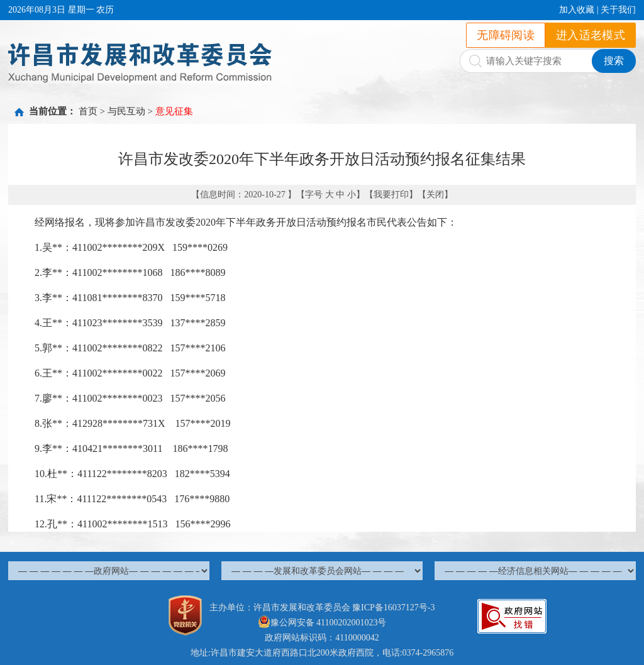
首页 (88, 111)
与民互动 (126, 111)
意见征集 (174, 111)
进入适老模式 (591, 35)
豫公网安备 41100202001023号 (322, 623)
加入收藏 (577, 10)
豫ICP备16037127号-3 (393, 607)
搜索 (614, 61)
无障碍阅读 (506, 35)
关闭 (435, 195)
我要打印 (391, 195)
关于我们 (618, 10)
